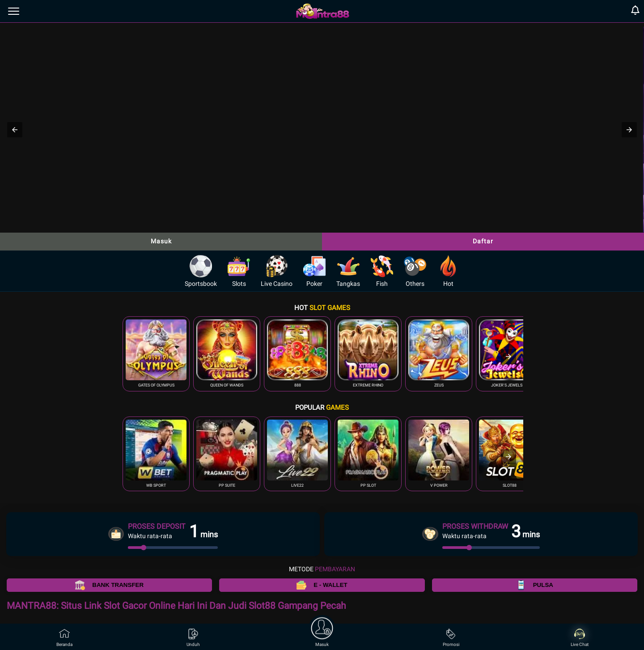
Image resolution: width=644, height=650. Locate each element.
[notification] (635, 11)
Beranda (64, 638)
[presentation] (508, 357)
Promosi (451, 638)
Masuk (161, 241)
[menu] (14, 11)
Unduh (193, 638)
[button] (15, 130)
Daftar (483, 241)
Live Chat (580, 638)
